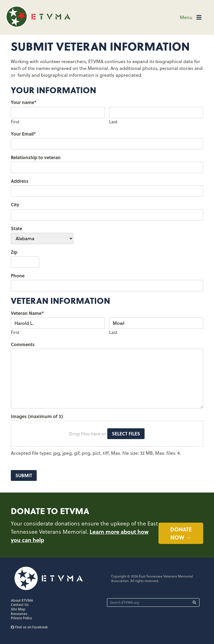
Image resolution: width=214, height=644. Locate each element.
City (15, 204)
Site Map (18, 610)
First (15, 122)
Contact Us (20, 605)
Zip (14, 252)
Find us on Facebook (29, 628)
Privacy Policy (21, 618)
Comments (23, 344)
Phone (18, 276)
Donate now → (181, 534)
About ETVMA (22, 601)
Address (20, 181)
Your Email (23, 134)
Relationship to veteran (36, 157)
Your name (24, 102)
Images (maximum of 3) (37, 416)
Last (113, 122)
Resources (19, 614)
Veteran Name (27, 313)
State (17, 228)
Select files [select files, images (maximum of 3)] (126, 434)
